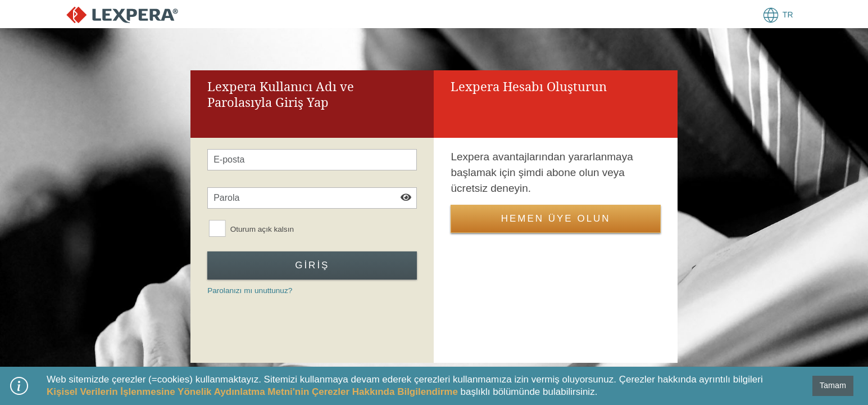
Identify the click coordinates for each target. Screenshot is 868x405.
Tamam (833, 385)
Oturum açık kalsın (262, 230)
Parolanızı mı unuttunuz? (250, 291)
